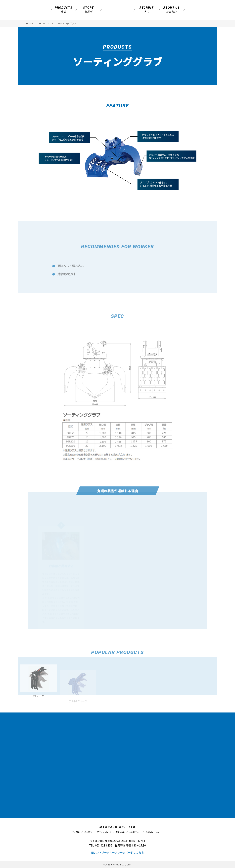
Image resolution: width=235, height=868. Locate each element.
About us (172, 9)
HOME (30, 23)
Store (88, 9)
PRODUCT (44, 23)
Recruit (147, 9)
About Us (152, 832)
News (88, 832)
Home (76, 832)
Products (64, 9)
